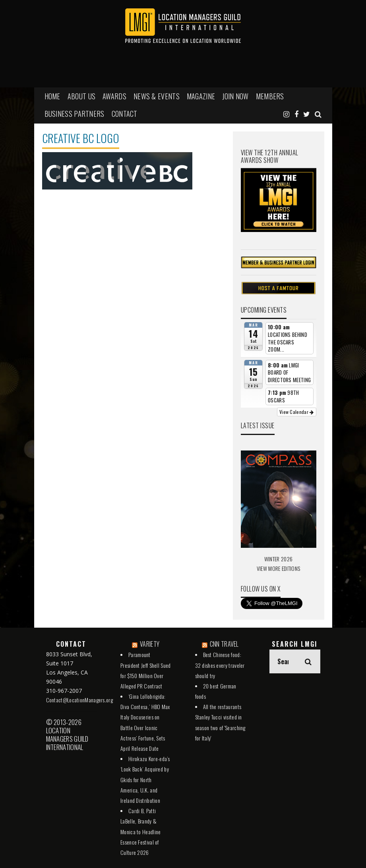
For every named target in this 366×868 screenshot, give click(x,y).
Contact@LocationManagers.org (79, 700)
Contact (125, 114)
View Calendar (297, 412)
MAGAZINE (201, 96)
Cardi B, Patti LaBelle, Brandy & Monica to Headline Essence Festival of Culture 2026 (140, 831)
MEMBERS (270, 96)
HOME (52, 96)
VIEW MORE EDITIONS (278, 568)
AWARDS (114, 96)
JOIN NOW (235, 96)
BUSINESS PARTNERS (75, 114)
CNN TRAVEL (224, 644)
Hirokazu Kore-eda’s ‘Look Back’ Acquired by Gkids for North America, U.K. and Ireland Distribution (145, 779)
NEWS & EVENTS (157, 96)
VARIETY (150, 644)
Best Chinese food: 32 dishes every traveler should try (220, 665)
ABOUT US (81, 96)
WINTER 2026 (278, 559)
